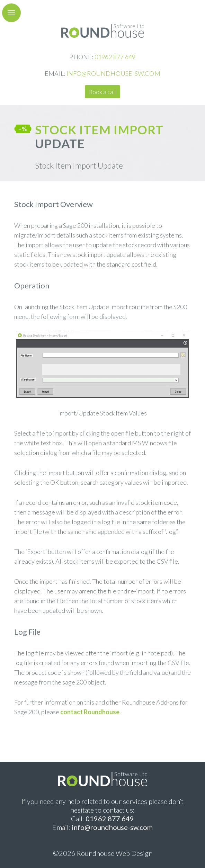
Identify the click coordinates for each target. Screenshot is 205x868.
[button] (11, 13)
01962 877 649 (115, 57)
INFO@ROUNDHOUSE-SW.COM (113, 73)
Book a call (102, 92)
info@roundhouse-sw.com (112, 827)
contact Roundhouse (90, 712)
